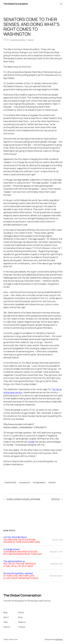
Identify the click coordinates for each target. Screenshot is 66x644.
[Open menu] (61, 4)
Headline (31, 40)
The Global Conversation (16, 4)
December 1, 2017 (57, 564)
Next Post (56, 499)
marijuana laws (24, 482)
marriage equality (39, 482)
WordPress (59, 639)
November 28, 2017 (56, 576)
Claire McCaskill (10, 482)
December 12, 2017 (56, 552)
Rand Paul (52, 482)
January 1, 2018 (57, 540)
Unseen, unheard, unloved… (23, 499)
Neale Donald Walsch (18, 40)
